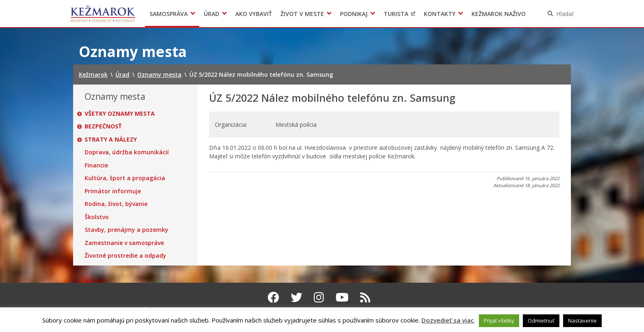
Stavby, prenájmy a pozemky (126, 230)
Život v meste (302, 14)
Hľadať (565, 14)
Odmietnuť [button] (541, 321)
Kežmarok (103, 14)
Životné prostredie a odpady (125, 256)
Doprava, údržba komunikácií (127, 152)
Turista (396, 14)
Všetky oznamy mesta (120, 114)
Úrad (212, 14)
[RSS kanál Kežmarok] (365, 297)
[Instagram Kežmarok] (319, 297)
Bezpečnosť (103, 126)
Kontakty (440, 14)
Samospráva (169, 14)
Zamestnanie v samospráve (124, 243)
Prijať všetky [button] (499, 321)
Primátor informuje (113, 191)
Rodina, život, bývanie (116, 204)
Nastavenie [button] (582, 321)
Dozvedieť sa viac (448, 320)
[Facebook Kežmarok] (274, 297)
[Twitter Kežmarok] (297, 297)
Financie (96, 165)
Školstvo (97, 217)
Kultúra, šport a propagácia (125, 178)
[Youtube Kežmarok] (342, 297)
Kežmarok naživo (499, 14)
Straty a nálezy (111, 140)
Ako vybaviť (254, 14)
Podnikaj (354, 14)
